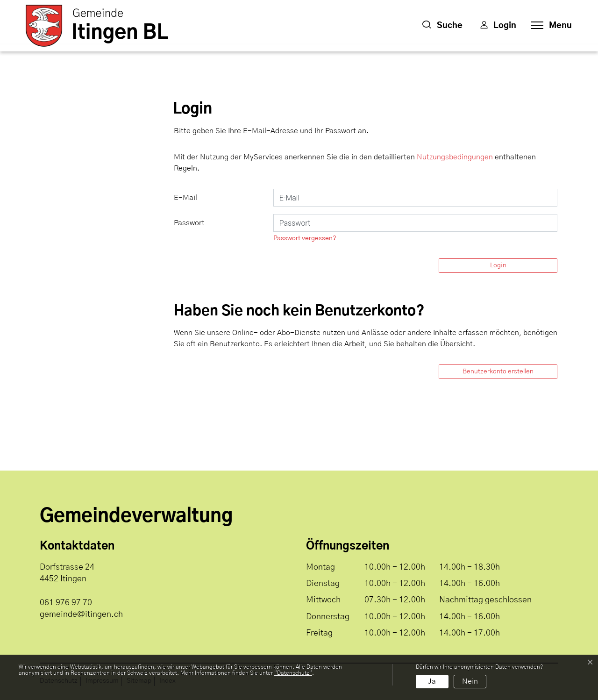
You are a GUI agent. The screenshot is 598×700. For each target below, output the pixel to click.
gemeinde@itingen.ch (81, 614)
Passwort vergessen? (305, 238)
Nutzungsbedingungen (455, 157)
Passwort (189, 223)
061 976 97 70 (66, 603)
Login (498, 265)
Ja (432, 681)
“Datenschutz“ (293, 673)
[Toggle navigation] (549, 26)
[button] (442, 26)
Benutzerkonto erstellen (498, 371)
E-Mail (185, 198)
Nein (470, 681)
